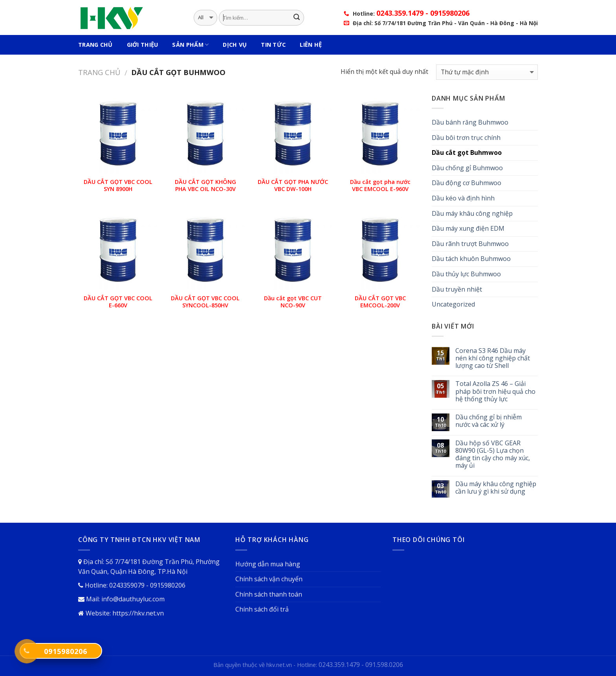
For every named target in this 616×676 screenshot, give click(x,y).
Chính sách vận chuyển (269, 579)
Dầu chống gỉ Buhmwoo (467, 168)
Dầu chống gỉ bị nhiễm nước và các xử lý (489, 421)
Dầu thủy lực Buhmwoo (466, 274)
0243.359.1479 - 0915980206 (423, 13)
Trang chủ (99, 72)
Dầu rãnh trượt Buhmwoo (470, 244)
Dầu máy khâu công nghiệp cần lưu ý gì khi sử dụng (496, 488)
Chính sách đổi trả (262, 609)
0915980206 (66, 651)
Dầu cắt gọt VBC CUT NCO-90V (293, 302)
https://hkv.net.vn (138, 613)
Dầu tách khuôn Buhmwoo (471, 259)
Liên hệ (311, 45)
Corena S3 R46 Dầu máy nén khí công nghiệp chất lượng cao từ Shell (493, 358)
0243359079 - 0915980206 (147, 585)
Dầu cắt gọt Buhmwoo (467, 152)
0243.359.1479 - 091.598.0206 (361, 665)
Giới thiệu (143, 45)
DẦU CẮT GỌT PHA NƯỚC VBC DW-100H (293, 186)
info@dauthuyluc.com (133, 599)
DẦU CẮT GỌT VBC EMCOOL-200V (380, 302)
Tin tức (273, 45)
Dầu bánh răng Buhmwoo (470, 122)
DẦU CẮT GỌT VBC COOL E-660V (118, 302)
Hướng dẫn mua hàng (268, 564)
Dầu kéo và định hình (463, 198)
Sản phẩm (190, 45)
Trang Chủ (95, 45)
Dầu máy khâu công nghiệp (472, 213)
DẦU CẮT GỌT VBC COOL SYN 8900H (118, 186)
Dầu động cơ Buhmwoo (467, 183)
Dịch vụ (235, 45)
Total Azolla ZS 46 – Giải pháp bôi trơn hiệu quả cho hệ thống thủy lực (495, 391)
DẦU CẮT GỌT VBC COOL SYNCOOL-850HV (205, 302)
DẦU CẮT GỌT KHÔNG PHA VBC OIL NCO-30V (205, 186)
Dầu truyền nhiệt (457, 289)
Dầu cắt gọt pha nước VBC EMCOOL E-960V (380, 186)
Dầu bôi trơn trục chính (466, 138)
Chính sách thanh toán (269, 594)
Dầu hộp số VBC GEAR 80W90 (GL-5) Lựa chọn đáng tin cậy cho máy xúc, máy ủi (493, 455)
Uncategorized (453, 304)
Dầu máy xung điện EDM (468, 228)
